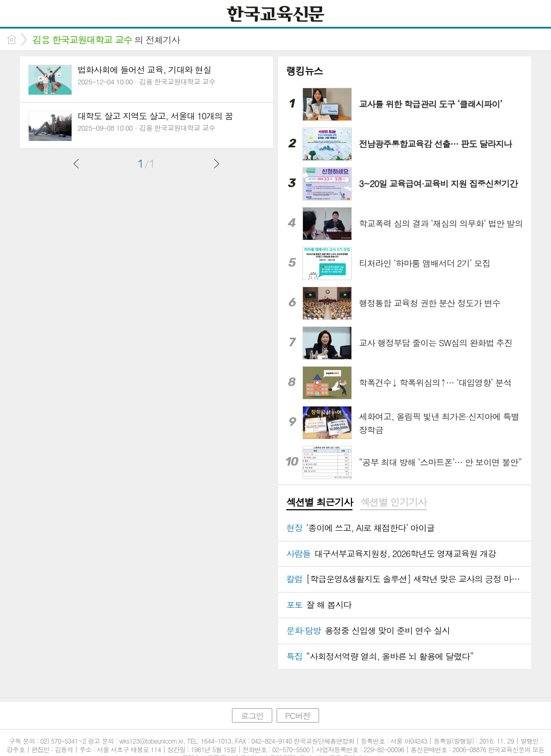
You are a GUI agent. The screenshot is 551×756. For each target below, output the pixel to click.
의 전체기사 (106, 40)
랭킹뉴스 (305, 71)
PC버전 (298, 715)
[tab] (319, 503)
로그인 (252, 715)
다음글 (216, 163)
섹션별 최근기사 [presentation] (319, 502)
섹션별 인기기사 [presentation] (393, 502)
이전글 (76, 163)
